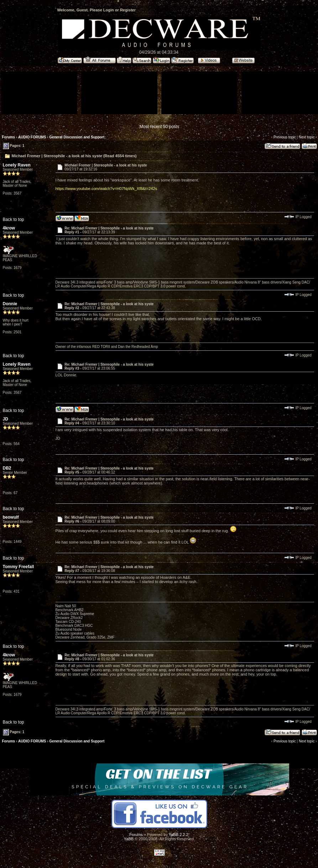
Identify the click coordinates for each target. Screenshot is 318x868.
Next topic (307, 137)
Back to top (14, 219)
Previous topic (285, 137)
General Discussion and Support (77, 137)
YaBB (129, 839)
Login (109, 10)
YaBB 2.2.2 (179, 835)
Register (128, 10)
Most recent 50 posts (159, 127)
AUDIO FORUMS (32, 137)
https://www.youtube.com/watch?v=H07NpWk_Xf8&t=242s (106, 189)
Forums (9, 137)
